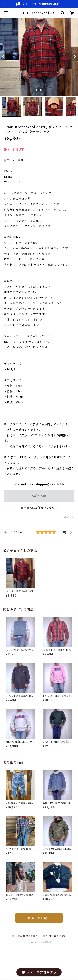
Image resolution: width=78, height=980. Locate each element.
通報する (69, 517)
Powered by (39, 942)
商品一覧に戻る (39, 918)
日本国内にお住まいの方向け (39, 508)
